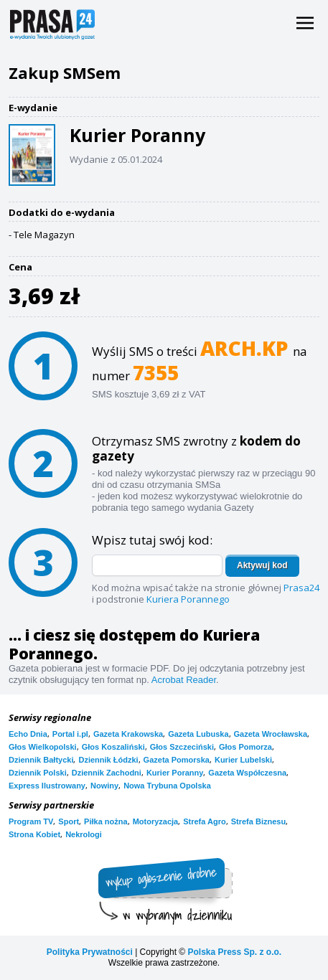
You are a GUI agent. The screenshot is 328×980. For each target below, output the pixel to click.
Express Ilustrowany (47, 786)
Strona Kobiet (34, 834)
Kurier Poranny (175, 773)
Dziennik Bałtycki (41, 760)
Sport (69, 821)
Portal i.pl (70, 734)
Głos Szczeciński (182, 747)
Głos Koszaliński (113, 747)
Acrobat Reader (184, 680)
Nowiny (104, 786)
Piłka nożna (106, 821)
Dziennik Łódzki (108, 760)
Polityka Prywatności (90, 952)
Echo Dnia (28, 734)
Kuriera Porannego (188, 599)
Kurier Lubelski (243, 760)
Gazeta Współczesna (247, 773)
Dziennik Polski (38, 773)
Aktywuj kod (262, 565)
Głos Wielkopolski (43, 747)
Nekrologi (84, 834)
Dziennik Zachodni (107, 773)
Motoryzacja (156, 821)
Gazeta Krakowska (128, 734)
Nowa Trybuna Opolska (167, 786)
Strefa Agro (205, 821)
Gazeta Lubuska (198, 734)
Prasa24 (301, 588)
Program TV (31, 821)
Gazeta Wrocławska (271, 734)
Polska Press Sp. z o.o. (234, 952)
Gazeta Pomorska (177, 760)
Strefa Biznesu (258, 821)
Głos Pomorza (245, 747)
